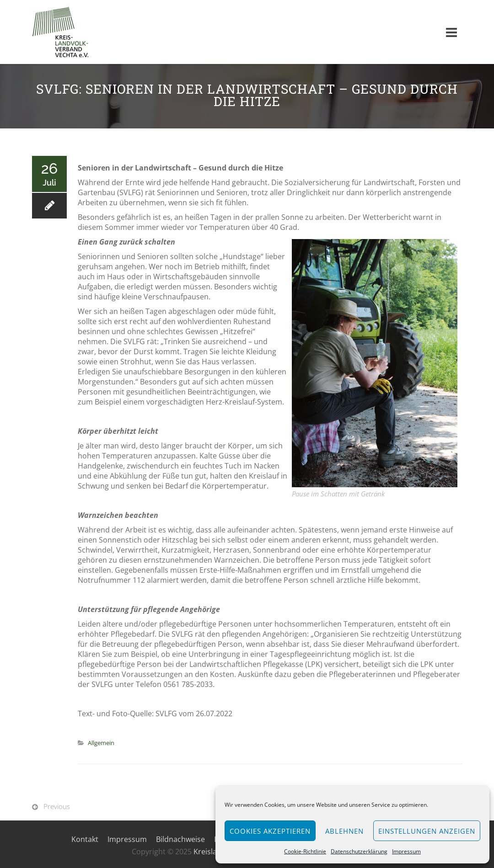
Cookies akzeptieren (270, 831)
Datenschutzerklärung (359, 851)
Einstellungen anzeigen (427, 831)
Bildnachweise (180, 839)
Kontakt (85, 839)
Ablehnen (344, 831)
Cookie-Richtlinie (305, 851)
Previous (57, 806)
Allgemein (101, 743)
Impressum (406, 851)
